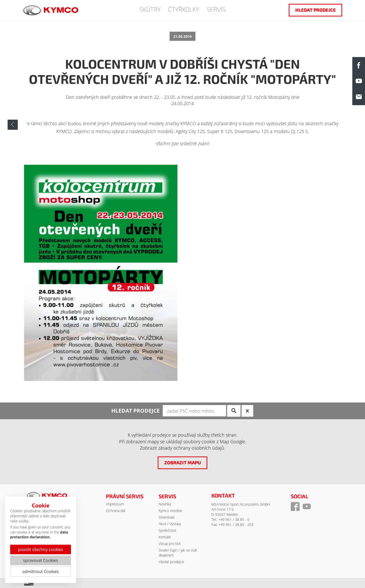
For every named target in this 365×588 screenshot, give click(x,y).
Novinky (165, 504)
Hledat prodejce (171, 562)
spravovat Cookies (41, 560)
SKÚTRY (150, 9)
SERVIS (216, 9)
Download (167, 517)
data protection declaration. (39, 535)
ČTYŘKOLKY (184, 9)
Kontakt (165, 537)
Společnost (168, 530)
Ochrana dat (116, 511)
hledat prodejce (316, 10)
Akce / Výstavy (170, 524)
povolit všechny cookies (41, 549)
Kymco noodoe (170, 511)
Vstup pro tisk (170, 544)
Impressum (115, 504)
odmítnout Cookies (41, 572)
